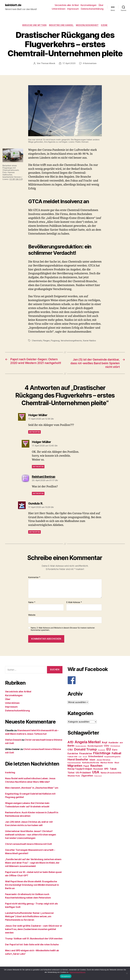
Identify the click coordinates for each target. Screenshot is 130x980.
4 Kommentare (90, 63)
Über (101, 5)
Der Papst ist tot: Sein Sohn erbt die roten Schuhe (32, 944)
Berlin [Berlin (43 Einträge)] (71, 745)
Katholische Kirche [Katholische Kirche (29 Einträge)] (91, 762)
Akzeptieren (66, 976)
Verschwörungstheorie (71, 341)
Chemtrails (37, 341)
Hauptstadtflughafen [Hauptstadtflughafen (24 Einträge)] (112, 756)
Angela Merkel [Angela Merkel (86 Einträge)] (88, 742)
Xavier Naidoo (89, 341)
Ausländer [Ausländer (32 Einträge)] (113, 742)
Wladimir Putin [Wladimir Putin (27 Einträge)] (74, 776)
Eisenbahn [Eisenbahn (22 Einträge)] (102, 750)
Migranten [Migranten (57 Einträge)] (75, 765)
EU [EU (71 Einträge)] (109, 749)
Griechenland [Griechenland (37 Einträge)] (96, 756)
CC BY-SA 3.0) (16, 179)
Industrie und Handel (61, 25)
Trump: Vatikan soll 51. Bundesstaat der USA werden (34, 938)
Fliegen (46, 341)
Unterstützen (59, 9)
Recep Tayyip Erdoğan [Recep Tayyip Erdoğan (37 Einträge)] (80, 769)
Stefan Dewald (13, 740)
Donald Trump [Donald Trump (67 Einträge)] (85, 749)
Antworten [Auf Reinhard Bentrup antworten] (38, 493)
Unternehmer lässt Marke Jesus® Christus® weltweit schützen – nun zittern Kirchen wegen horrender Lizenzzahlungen (31, 834)
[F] (96, 680)
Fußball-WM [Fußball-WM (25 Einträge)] (72, 756)
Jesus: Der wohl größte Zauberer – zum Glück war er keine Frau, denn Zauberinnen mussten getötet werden (34, 929)
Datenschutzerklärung (92, 9)
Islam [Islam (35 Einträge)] (92, 759)
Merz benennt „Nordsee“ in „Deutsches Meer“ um (32, 788)
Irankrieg (10, 772)
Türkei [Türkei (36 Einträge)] (71, 772)
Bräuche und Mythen (34, 25)
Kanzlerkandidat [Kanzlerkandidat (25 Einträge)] (74, 762)
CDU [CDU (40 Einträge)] (106, 745)
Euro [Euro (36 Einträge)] (115, 749)
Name (32, 602)
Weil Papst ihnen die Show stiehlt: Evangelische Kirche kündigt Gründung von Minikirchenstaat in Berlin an (32, 885)
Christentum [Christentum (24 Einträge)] (115, 746)
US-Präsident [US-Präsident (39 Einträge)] (83, 772)
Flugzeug (55, 341)
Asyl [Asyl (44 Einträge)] (104, 742)
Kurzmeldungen (89, 5)
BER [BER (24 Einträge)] (121, 742)
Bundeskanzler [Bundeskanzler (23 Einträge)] (81, 746)
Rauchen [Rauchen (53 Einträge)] (96, 765)
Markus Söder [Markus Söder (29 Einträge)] (107, 762)
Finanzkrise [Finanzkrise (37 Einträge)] (86, 753)
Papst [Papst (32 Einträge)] (86, 766)
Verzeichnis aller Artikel (67, 5)
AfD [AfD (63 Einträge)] (70, 742)
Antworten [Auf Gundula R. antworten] (34, 532)
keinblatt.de (13, 5)
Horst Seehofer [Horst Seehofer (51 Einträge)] (78, 759)
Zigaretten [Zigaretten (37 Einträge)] (87, 775)
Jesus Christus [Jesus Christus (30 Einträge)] (103, 760)
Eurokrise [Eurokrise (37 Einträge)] (73, 753)
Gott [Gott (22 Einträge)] (80, 756)
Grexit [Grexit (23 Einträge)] (85, 756)
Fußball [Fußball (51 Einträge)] (116, 753)
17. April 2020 (69, 63)
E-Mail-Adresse (74, 602)
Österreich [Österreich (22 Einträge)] (98, 776)
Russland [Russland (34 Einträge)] (98, 769)
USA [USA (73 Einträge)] (96, 772)
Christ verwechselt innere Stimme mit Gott (29, 844)
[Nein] (127, 973)
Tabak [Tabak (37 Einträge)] (113, 769)
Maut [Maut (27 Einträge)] (117, 762)
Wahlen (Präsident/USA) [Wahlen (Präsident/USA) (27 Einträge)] (111, 773)
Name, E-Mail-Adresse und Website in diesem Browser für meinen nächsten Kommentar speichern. (63, 629)
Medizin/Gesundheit (87, 25)
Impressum (73, 9)
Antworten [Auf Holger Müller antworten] (34, 432)
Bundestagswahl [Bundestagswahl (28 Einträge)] (95, 746)
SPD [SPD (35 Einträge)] (106, 769)
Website (32, 615)
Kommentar (34, 577)
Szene (105, 25)
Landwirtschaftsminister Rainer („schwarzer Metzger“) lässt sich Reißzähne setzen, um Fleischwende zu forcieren (30, 916)
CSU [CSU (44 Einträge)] (70, 749)
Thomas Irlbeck (48, 63)
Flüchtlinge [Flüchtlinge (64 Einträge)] (102, 753)
